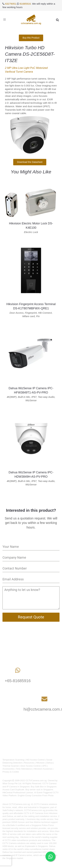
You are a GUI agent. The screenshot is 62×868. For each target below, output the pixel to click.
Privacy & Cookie (11, 772)
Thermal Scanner (11, 766)
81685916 (25, 4)
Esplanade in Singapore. (37, 846)
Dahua (49, 763)
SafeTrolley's (9, 810)
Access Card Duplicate (13, 790)
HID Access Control (35, 760)
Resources (29, 763)
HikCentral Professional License (18, 793)
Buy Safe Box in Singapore (44, 787)
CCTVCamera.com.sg (19, 804)
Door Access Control (31, 766)
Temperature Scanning (13, 760)
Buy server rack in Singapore (39, 790)
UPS (44, 766)
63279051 (11, 4)
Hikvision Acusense (43, 769)
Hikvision (40, 763)
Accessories (8, 769)
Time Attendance (24, 769)
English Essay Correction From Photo (36, 795)
